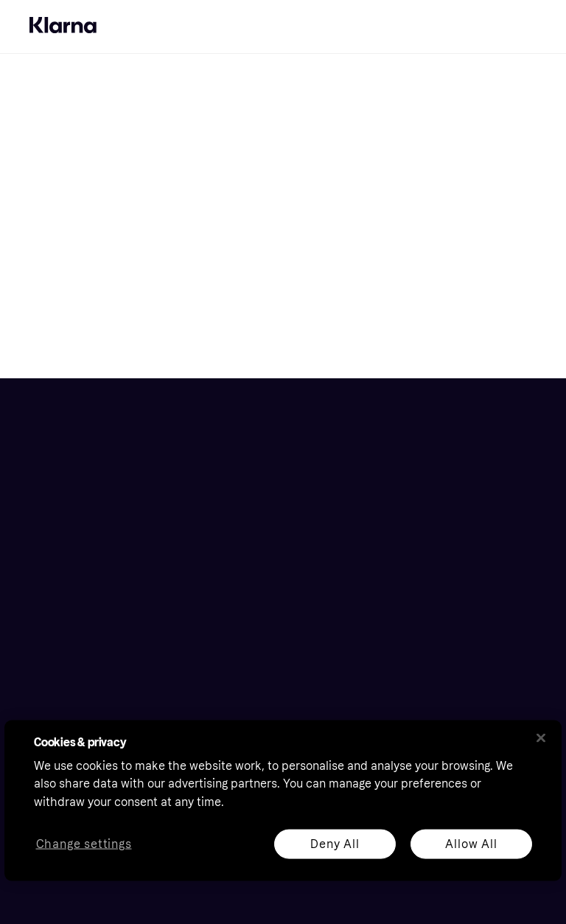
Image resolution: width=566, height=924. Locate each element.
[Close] (541, 737)
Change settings (84, 844)
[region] (283, 800)
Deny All (335, 843)
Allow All (471, 843)
